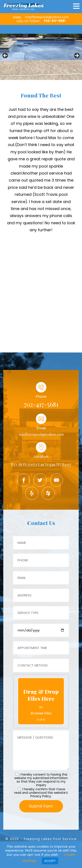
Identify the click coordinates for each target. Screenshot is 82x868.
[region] (41, 57)
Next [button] (77, 56)
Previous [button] (5, 56)
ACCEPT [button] (50, 861)
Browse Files (41, 713)
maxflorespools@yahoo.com (47, 17)
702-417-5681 (54, 21)
